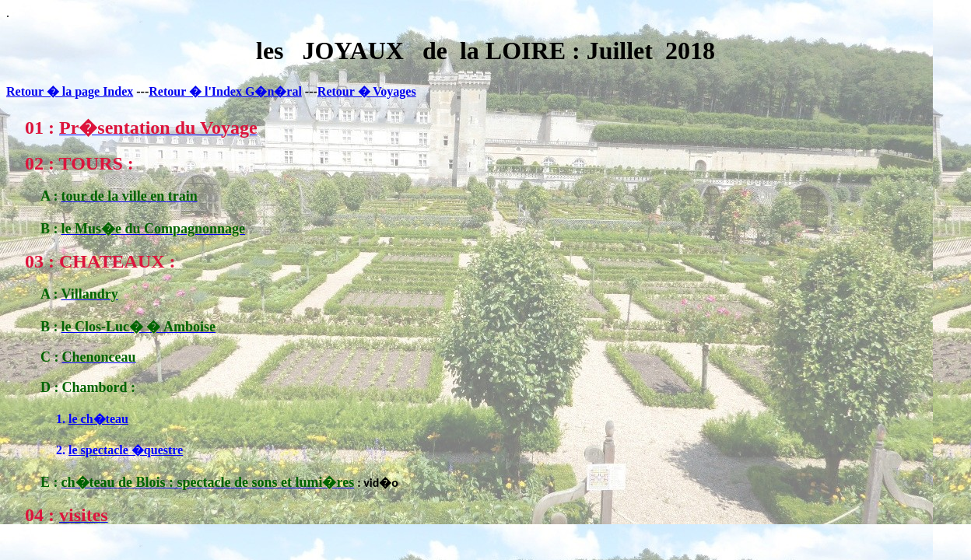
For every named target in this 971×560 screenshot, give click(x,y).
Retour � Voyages (367, 91)
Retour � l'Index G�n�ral (225, 91)
